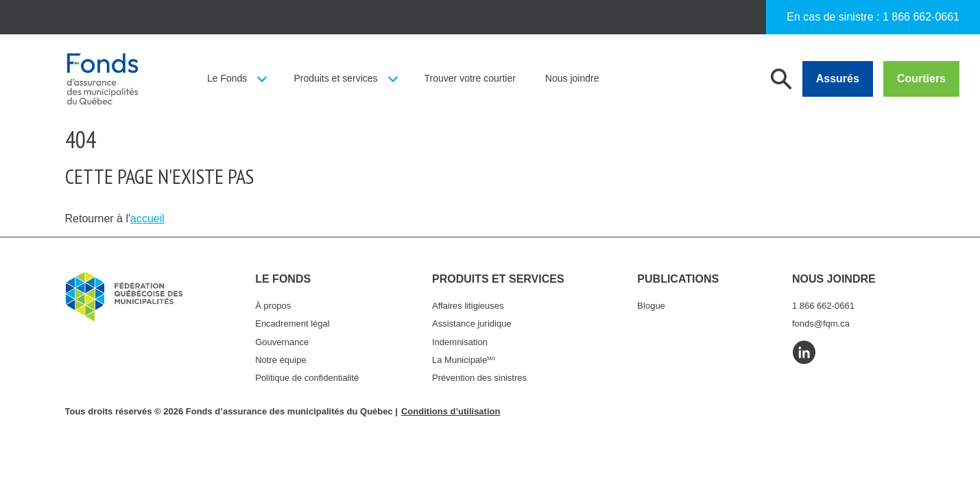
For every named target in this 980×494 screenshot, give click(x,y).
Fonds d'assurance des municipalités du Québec (102, 79)
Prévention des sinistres (479, 378)
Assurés (838, 79)
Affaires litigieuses (468, 306)
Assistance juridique (472, 324)
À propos (273, 306)
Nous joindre (572, 78)
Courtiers (921, 79)
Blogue (651, 306)
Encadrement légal (292, 324)
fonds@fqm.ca (821, 324)
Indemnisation (460, 342)
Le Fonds (227, 78)
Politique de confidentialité (307, 378)
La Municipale (464, 360)
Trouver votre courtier (470, 78)
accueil (147, 219)
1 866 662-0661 (921, 17)
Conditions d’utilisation (451, 411)
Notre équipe (280, 360)
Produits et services (335, 78)
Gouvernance (282, 342)
